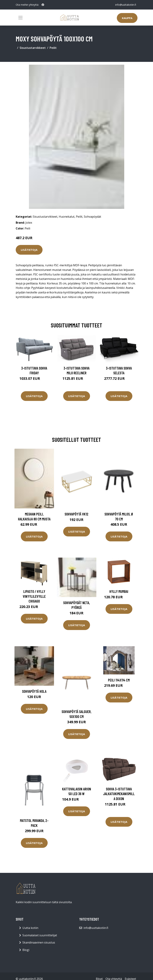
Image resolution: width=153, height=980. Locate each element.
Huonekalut (67, 217)
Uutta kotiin (30, 928)
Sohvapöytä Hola (34, 691)
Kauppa (127, 18)
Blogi (26, 950)
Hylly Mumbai (119, 591)
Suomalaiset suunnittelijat (40, 935)
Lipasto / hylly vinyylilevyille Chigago (34, 596)
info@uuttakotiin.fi (126, 5)
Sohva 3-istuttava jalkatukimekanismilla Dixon (119, 794)
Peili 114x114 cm (119, 680)
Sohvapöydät (92, 217)
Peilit (53, 48)
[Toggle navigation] (20, 18)
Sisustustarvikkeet (33, 48)
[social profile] (43, 5)
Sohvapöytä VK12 (76, 514)
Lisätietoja (29, 250)
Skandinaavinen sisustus (39, 942)
